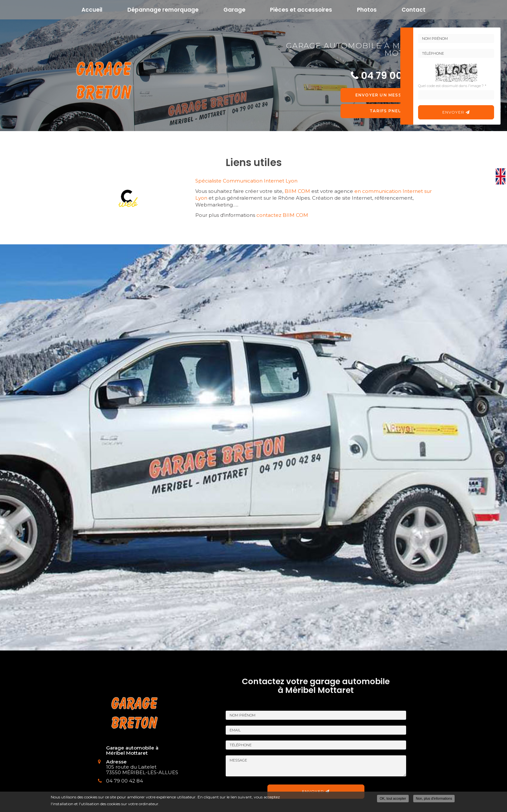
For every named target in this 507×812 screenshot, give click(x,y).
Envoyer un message (386, 95)
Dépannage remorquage (163, 10)
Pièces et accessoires (301, 10)
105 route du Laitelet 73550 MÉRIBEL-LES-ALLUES (137, 770)
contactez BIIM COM (282, 215)
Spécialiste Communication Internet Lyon (246, 181)
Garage (234, 10)
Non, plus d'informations (434, 798)
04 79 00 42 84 (120, 781)
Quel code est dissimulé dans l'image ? (452, 86)
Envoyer (456, 112)
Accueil (92, 10)
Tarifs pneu (386, 111)
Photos (367, 10)
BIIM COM (297, 191)
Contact (414, 10)
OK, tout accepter (393, 798)
